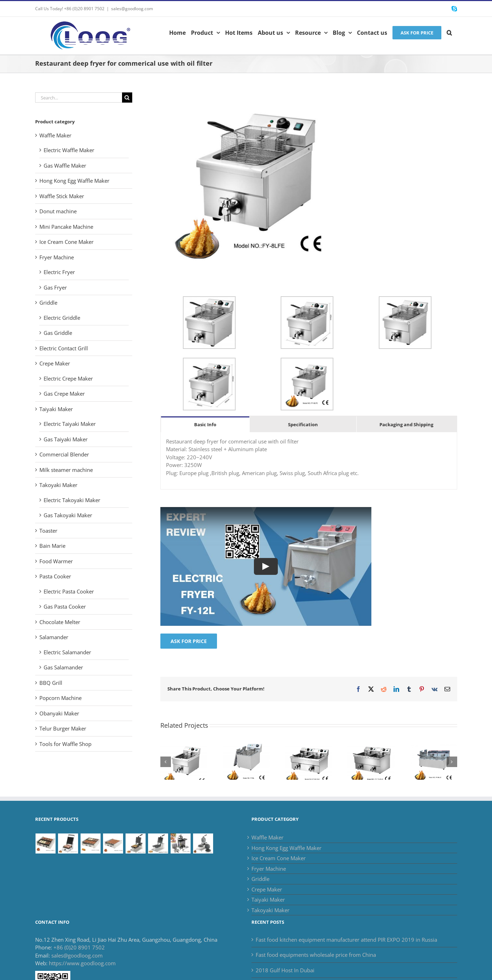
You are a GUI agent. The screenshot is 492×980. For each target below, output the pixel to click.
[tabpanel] (309, 461)
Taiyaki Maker (56, 409)
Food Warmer (56, 561)
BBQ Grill (51, 683)
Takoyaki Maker (58, 485)
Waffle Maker (55, 135)
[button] (449, 32)
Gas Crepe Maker (64, 394)
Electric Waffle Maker (69, 150)
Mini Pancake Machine (66, 227)
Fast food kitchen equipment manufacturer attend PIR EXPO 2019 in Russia (346, 940)
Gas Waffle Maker (65, 166)
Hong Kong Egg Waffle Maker (74, 181)
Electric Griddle (62, 318)
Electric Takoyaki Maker (72, 500)
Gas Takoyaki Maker (68, 515)
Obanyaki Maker (59, 713)
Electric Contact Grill (64, 348)
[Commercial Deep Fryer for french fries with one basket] (184, 747)
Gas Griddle (58, 333)
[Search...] (79, 98)
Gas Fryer (55, 287)
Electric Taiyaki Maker (70, 424)
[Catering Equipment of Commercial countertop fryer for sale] (246, 747)
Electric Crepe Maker (68, 378)
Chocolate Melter (60, 622)
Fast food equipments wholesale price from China (316, 955)
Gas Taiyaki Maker (66, 439)
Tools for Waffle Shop (65, 744)
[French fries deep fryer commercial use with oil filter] (309, 747)
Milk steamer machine (66, 470)
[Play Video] (266, 566)
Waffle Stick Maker (62, 196)
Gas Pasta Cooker (65, 606)
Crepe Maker (55, 363)
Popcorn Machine (60, 698)
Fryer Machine (57, 257)
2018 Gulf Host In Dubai (285, 970)
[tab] (205, 424)
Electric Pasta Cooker (69, 591)
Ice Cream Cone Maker (66, 242)
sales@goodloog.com (132, 9)
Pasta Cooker (55, 576)
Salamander (54, 637)
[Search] (127, 98)
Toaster (48, 531)
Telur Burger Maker (63, 728)
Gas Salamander (63, 667)
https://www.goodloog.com (82, 963)
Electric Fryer (59, 272)
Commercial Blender (64, 454)
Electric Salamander (67, 652)
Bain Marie (52, 546)
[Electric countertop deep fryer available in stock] (434, 747)
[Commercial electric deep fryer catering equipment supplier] (371, 747)
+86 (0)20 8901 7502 (79, 947)
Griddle (48, 303)
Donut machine (58, 211)
